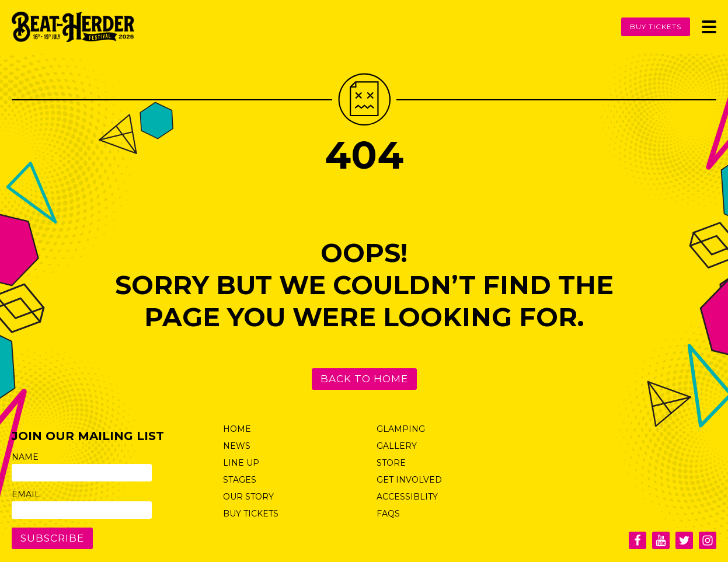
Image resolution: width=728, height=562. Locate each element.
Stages (240, 480)
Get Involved (409, 480)
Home (237, 429)
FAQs (388, 514)
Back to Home (364, 379)
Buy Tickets (656, 27)
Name (25, 457)
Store (391, 463)
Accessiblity (407, 497)
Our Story (248, 497)
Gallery (397, 446)
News (237, 446)
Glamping (401, 429)
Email (26, 494)
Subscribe (52, 538)
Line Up (241, 463)
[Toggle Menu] (709, 27)
